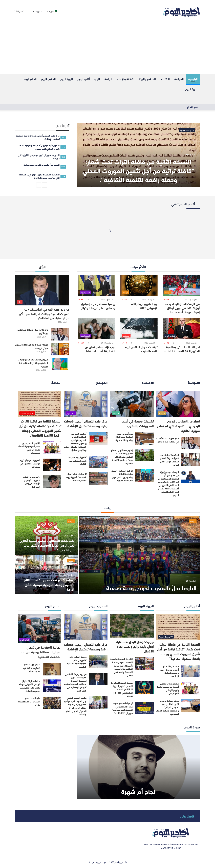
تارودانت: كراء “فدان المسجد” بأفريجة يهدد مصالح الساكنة (76, 477)
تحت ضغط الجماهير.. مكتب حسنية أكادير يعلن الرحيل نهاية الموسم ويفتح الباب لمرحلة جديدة (47, 545)
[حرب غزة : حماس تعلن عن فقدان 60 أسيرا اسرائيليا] (97, 329)
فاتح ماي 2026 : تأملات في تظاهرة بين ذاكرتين (32, 331)
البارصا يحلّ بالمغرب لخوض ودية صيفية (151, 587)
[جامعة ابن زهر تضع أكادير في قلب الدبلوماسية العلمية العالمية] (98, 662)
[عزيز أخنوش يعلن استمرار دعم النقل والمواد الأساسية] (144, 438)
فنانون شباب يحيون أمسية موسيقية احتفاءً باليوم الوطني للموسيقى (29, 448)
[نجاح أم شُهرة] (138, 767)
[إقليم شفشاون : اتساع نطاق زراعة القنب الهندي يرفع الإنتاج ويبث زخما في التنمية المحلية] (144, 455)
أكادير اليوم (84, 79)
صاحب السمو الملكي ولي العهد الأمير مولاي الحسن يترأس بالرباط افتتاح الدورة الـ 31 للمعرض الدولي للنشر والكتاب (75, 706)
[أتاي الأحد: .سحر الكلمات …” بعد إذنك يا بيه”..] (52, 703)
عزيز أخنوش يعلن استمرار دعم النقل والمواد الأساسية (124, 437)
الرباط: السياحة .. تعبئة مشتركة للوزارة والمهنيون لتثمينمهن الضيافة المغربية (122, 476)
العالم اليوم (30, 79)
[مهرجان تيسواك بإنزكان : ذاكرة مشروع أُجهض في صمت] (60, 349)
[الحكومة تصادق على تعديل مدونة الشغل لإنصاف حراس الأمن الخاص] (191, 460)
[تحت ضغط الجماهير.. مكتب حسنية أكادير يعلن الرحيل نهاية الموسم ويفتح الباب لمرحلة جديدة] (47, 535)
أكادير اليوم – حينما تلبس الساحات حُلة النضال (78, 461)
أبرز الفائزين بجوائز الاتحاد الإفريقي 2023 (143, 306)
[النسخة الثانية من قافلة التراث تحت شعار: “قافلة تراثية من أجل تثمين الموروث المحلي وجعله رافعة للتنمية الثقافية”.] (138, 155)
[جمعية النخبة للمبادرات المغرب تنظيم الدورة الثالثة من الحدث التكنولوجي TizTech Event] (144, 687)
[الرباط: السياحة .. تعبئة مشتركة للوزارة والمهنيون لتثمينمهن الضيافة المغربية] (144, 475)
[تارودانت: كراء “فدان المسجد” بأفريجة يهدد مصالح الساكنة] (98, 479)
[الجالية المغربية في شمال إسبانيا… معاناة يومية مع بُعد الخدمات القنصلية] (39, 629)
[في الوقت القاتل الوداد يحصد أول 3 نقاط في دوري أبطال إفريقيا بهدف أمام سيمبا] (181, 285)
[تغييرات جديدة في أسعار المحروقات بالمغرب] (132, 404)
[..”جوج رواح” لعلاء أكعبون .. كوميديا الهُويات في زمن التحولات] (52, 481)
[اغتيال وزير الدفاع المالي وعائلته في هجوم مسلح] (52, 669)
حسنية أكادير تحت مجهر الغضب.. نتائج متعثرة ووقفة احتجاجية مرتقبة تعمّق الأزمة (49, 584)
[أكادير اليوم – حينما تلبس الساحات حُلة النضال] (98, 462)
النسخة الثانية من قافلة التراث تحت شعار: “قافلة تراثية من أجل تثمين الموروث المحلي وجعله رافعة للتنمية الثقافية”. (138, 170)
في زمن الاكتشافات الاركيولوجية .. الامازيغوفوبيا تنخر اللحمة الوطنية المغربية (33, 363)
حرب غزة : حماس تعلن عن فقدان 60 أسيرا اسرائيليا (100, 349)
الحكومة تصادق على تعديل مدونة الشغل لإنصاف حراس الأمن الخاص (169, 460)
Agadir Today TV (187, 130)
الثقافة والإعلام (125, 79)
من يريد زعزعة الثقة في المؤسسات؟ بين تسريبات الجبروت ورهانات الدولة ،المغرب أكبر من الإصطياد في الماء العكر (44, 314)
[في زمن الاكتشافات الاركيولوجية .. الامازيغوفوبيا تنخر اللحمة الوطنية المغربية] (60, 364)
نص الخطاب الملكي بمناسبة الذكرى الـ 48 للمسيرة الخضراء (182, 349)
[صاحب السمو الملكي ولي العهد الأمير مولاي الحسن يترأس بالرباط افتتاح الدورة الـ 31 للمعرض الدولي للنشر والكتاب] (98, 703)
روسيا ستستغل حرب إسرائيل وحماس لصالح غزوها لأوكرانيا (98, 306)
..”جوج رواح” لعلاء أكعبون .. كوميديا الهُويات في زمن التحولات (32, 482)
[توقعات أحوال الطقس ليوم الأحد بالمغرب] (139, 329)
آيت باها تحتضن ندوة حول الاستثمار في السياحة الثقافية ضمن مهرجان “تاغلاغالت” (122, 708)
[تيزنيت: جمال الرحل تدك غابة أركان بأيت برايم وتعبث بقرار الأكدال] (132, 626)
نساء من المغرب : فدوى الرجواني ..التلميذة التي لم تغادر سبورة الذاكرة (179, 426)
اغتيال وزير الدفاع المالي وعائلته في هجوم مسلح (32, 668)
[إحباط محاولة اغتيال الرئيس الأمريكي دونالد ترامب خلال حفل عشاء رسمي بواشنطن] (52, 686)
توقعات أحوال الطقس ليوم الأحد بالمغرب (141, 349)
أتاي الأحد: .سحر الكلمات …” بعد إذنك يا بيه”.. (29, 701)
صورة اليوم (191, 89)
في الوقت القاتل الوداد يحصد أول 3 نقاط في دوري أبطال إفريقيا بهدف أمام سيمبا (182, 308)
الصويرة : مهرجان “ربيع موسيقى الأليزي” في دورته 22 (30, 463)
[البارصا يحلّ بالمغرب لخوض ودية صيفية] (139, 555)
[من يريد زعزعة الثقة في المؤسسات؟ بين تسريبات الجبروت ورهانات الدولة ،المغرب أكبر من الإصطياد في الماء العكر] (42, 290)
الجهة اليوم (67, 79)
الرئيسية (193, 79)
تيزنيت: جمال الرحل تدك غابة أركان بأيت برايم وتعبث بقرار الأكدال (135, 646)
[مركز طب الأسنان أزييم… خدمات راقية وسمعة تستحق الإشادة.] (86, 404)
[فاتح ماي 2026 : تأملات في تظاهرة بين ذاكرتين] (60, 334)
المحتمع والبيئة (147, 79)
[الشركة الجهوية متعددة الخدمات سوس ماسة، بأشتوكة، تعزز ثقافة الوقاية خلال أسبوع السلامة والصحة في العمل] (144, 664)
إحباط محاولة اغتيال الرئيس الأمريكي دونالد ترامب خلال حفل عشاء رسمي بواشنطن (29, 686)
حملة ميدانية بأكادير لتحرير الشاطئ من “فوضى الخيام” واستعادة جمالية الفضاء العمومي (168, 707)
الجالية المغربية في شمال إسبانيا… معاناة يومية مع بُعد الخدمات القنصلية (41, 652)
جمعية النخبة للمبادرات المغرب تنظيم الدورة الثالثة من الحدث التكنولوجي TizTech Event (122, 689)
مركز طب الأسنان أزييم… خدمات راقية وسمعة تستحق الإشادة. (86, 423)
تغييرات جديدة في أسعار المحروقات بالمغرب (137, 423)
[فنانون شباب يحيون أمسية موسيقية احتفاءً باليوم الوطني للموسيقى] (52, 448)
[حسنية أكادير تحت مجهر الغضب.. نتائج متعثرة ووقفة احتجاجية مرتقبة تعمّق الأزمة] (47, 575)
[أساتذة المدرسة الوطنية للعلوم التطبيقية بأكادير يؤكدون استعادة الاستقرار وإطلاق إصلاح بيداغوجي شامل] (98, 438)
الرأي (97, 79)
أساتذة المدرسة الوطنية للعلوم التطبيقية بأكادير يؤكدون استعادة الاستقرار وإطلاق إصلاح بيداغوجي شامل (75, 442)
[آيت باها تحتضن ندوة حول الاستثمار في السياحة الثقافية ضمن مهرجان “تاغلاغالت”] (144, 708)
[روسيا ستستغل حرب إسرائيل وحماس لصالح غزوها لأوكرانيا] (97, 285)
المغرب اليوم (48, 79)
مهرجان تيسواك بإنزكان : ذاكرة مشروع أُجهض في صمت (32, 346)
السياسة (179, 79)
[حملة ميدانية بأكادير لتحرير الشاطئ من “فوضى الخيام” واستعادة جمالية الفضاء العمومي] (191, 705)
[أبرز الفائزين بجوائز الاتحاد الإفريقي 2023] (139, 285)
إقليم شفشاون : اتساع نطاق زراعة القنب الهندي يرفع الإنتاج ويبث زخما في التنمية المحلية (122, 457)
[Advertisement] (107, 49)
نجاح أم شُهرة (138, 791)
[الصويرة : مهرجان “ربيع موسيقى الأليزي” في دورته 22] (52, 465)
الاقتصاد (165, 79)
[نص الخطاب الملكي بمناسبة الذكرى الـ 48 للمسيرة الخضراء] (181, 329)
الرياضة (108, 79)
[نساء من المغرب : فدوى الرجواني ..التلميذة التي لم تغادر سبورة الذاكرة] (178, 404)
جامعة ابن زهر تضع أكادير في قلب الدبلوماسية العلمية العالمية (77, 662)
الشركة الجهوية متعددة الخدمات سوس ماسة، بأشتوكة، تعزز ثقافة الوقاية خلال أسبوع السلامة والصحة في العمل (122, 667)
